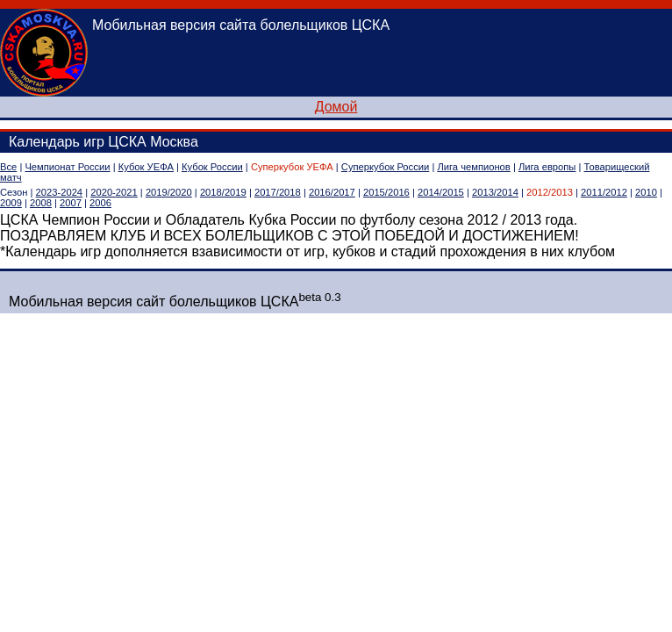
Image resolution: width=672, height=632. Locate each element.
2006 (100, 203)
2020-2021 (114, 192)
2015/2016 (386, 192)
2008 (41, 203)
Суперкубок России (385, 167)
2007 (71, 203)
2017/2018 (278, 192)
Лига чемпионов (473, 167)
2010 (646, 192)
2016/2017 (332, 192)
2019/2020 (169, 192)
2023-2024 (60, 192)
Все (8, 167)
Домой (336, 107)
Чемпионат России (67, 167)
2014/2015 (441, 192)
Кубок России (212, 167)
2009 (11, 203)
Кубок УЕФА (146, 167)
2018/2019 (223, 192)
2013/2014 (495, 192)
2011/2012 (604, 192)
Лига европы (547, 167)
